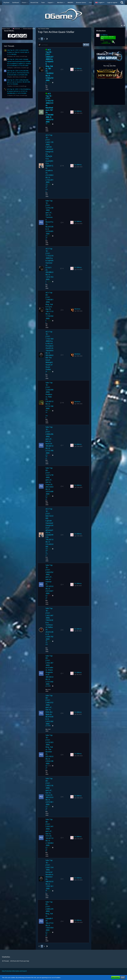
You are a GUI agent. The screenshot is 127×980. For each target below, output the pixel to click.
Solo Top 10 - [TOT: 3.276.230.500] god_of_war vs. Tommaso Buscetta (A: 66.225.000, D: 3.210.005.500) (18, 73)
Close (123, 977)
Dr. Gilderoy (78, 68)
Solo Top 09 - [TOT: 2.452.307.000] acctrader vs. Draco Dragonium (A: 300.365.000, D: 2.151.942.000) (49, 670)
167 (47, 124)
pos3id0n (47, 237)
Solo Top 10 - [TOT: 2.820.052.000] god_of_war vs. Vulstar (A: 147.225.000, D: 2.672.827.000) (49, 579)
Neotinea (77, 309)
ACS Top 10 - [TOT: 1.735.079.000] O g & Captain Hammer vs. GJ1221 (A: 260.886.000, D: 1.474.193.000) (19, 91)
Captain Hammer (47, 188)
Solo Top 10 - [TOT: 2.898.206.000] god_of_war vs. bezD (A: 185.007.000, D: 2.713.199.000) (19, 82)
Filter (86, 45)
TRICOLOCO (47, 643)
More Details (116, 977)
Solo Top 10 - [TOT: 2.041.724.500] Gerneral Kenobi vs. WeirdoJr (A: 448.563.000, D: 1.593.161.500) (50, 874)
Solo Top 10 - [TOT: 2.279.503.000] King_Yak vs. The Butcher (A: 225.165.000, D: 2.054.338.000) (49, 749)
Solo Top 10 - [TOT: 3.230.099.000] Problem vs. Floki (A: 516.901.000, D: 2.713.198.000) (18, 52)
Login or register (112, 2)
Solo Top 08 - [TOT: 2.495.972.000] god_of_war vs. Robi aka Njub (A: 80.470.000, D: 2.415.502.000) (49, 710)
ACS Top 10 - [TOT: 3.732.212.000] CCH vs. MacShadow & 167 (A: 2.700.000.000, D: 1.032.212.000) (49, 108)
